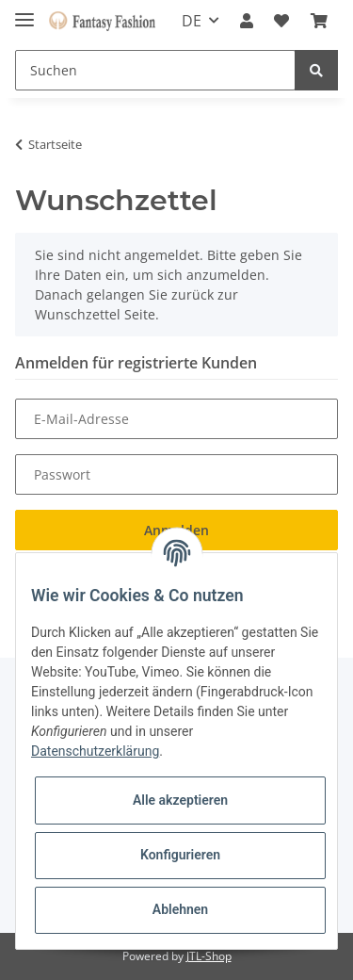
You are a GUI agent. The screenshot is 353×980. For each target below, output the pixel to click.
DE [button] (192, 21)
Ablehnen (180, 909)
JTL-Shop (209, 956)
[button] (247, 21)
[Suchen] (155, 70)
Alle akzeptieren (180, 800)
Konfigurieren (180, 855)
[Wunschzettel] (281, 21)
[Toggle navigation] (24, 12)
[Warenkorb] (319, 21)
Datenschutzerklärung (95, 751)
